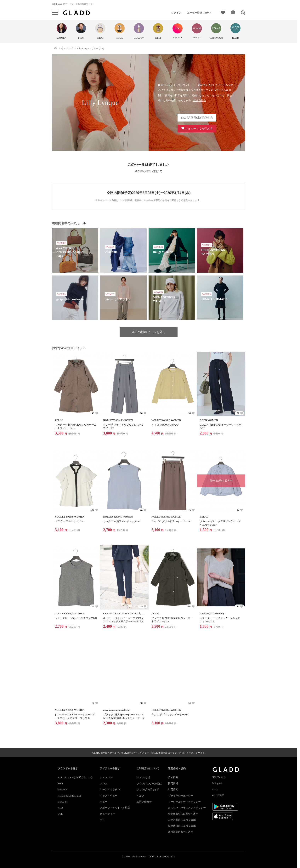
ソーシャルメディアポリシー (184, 802)
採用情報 (173, 783)
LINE (215, 789)
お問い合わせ (144, 802)
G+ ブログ (218, 795)
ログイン (176, 13)
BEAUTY (63, 802)
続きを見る (200, 100)
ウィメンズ (106, 777)
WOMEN (63, 789)
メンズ (104, 783)
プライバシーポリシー (181, 796)
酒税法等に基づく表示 (181, 832)
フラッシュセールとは (149, 783)
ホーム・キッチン (110, 789)
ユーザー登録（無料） (200, 13)
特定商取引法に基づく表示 (183, 814)
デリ (102, 820)
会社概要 (173, 777)
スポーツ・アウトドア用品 (115, 808)
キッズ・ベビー (109, 796)
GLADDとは (144, 777)
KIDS (61, 808)
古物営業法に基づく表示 (182, 820)
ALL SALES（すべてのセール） (76, 777)
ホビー (104, 802)
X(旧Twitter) (219, 777)
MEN (61, 783)
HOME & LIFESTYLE (70, 796)
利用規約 (173, 789)
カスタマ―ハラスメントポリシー (187, 808)
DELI (61, 814)
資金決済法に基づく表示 (182, 826)
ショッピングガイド (148, 789)
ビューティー (107, 814)
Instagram (217, 783)
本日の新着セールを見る (149, 332)
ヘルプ (140, 796)
